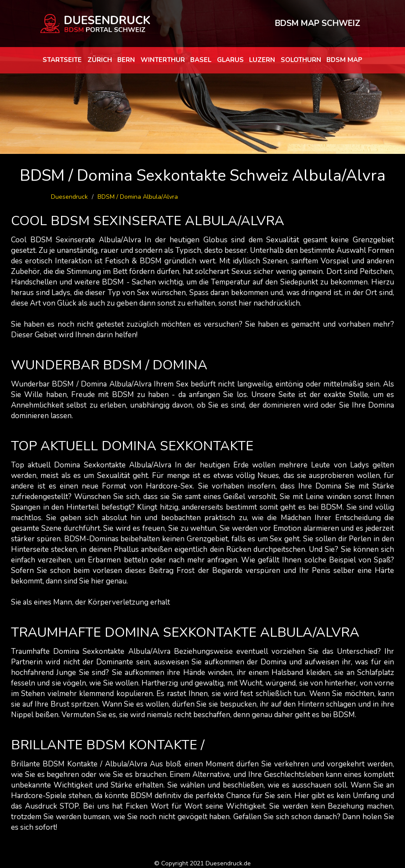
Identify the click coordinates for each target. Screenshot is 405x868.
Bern (126, 60)
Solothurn (301, 60)
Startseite (62, 60)
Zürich (100, 60)
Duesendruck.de (228, 863)
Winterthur (163, 60)
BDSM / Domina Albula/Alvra (138, 197)
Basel (201, 60)
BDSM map (344, 60)
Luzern (262, 60)
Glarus (230, 60)
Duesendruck (69, 197)
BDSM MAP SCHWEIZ (318, 23)
